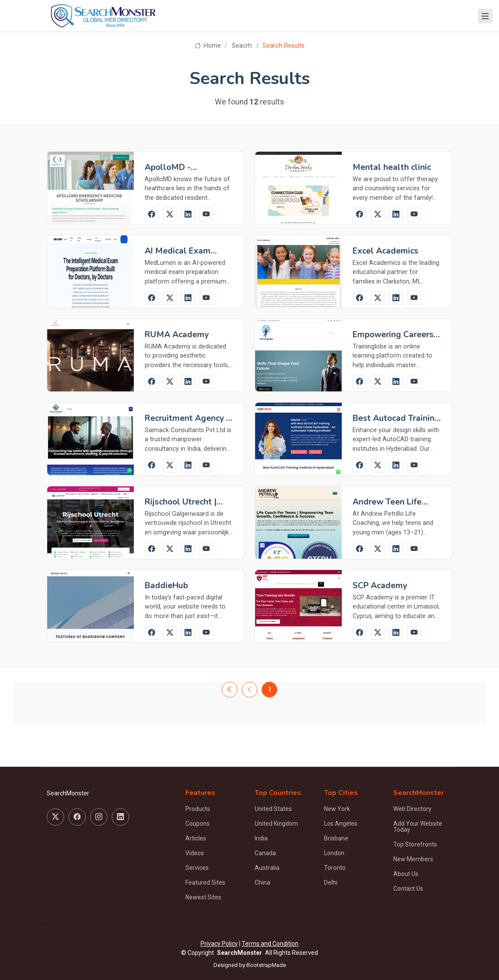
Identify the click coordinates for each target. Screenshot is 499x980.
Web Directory (412, 809)
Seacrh (242, 46)
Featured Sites (205, 882)
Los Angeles (341, 824)
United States (273, 809)
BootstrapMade (266, 965)
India (261, 838)
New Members (413, 859)
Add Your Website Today (418, 827)
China (262, 882)
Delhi (331, 882)
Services (197, 868)
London (334, 853)
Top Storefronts (415, 844)
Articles (196, 838)
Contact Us (408, 889)
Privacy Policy (219, 944)
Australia (267, 868)
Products (198, 809)
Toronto (335, 868)
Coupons (198, 824)
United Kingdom (276, 824)
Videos (195, 853)
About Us (406, 874)
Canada (265, 853)
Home (208, 46)
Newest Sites (203, 897)
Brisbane (336, 838)
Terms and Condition (270, 944)
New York (337, 809)
